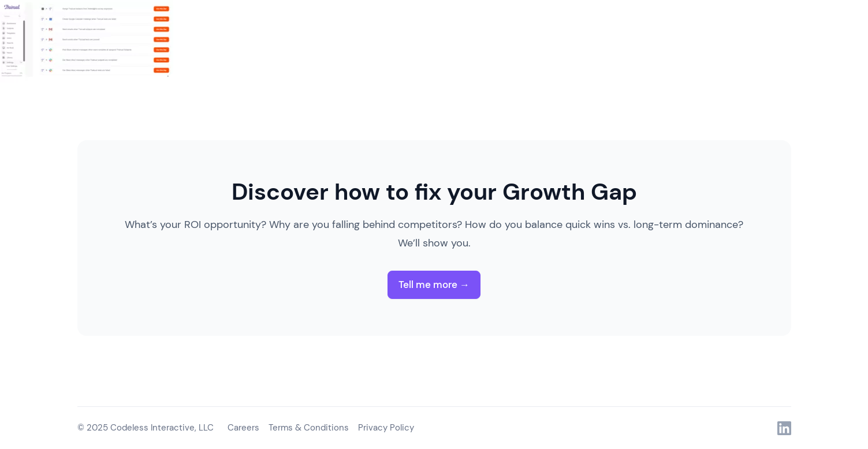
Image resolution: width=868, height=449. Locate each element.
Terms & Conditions (309, 428)
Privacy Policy (386, 428)
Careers (243, 428)
